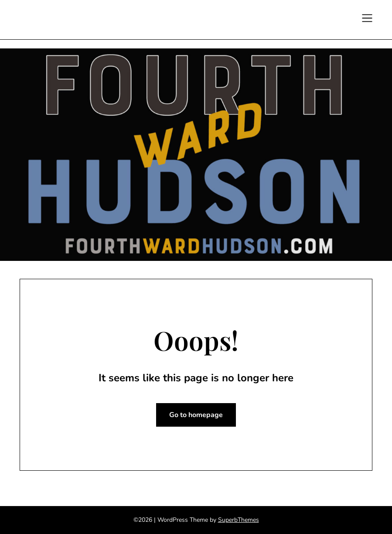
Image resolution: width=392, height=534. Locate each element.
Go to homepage (196, 415)
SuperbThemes (239, 520)
